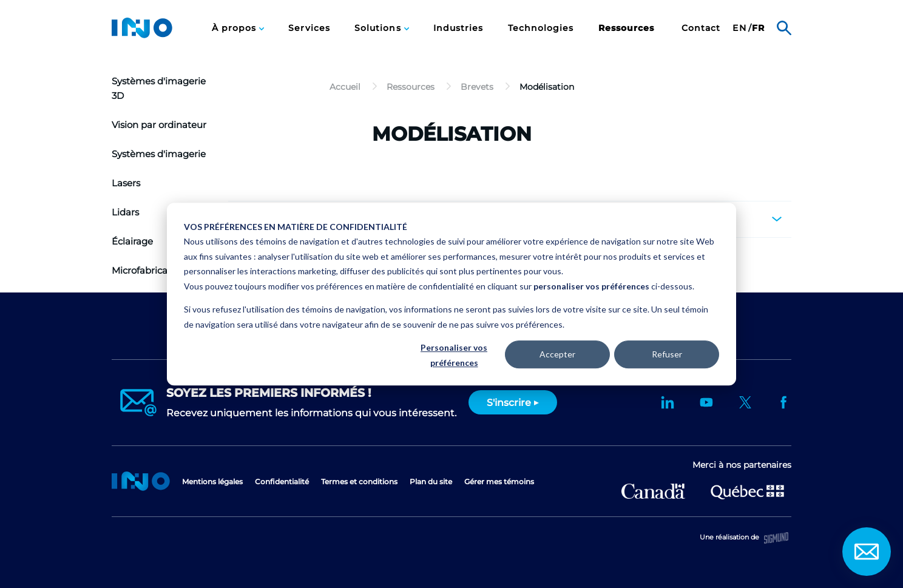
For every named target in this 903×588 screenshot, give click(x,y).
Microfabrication (148, 270)
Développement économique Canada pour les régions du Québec (653, 491)
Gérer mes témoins (499, 482)
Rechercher (784, 28)
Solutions (379, 28)
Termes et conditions (359, 482)
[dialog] (451, 294)
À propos (236, 28)
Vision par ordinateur (159, 125)
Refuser (667, 354)
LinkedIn (668, 402)
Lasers (126, 183)
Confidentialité (282, 482)
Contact (701, 28)
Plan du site (431, 482)
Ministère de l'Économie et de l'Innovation (747, 491)
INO (142, 28)
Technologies (541, 28)
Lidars (125, 212)
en (739, 28)
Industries (458, 28)
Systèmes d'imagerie (159, 154)
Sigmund (776, 538)
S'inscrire (509, 403)
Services (309, 28)
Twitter (745, 402)
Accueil (141, 481)
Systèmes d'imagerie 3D (159, 88)
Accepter (557, 354)
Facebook (784, 402)
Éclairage (132, 241)
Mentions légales (212, 482)
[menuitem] (238, 28)
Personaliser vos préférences (454, 355)
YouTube (706, 402)
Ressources (627, 28)
